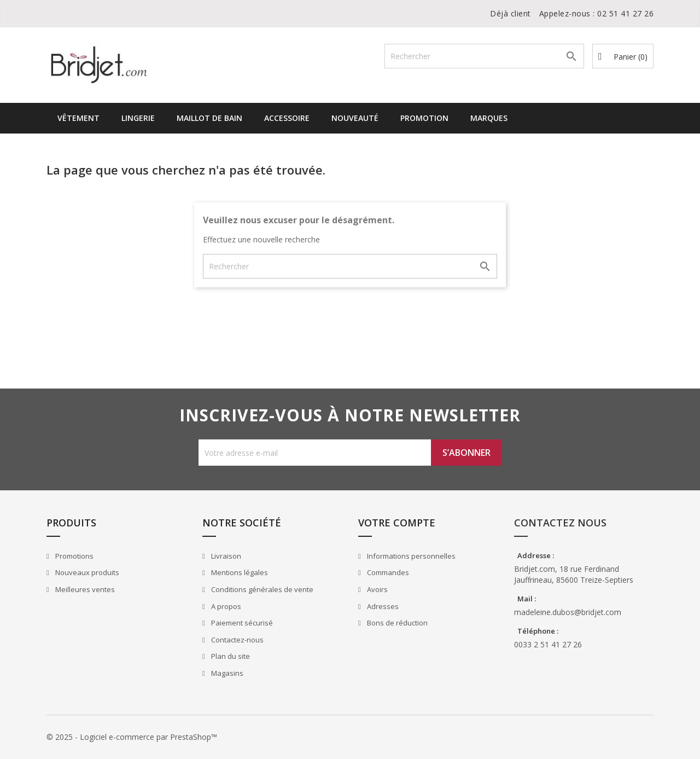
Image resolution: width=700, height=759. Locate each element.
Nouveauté (355, 118)
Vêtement (78, 118)
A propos (225, 606)
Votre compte (397, 523)
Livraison (225, 556)
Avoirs (377, 589)
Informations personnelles (410, 556)
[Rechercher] (484, 56)
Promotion (424, 118)
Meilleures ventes (84, 589)
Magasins (226, 673)
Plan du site (230, 656)
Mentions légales (239, 572)
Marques (489, 118)
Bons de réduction (396, 623)
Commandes (387, 572)
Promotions (74, 556)
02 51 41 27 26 (625, 13)
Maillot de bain (209, 118)
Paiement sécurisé (241, 623)
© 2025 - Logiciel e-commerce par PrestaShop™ (132, 737)
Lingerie (138, 118)
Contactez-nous (237, 640)
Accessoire (287, 118)
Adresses (382, 606)
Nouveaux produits (86, 572)
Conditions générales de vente (261, 589)
